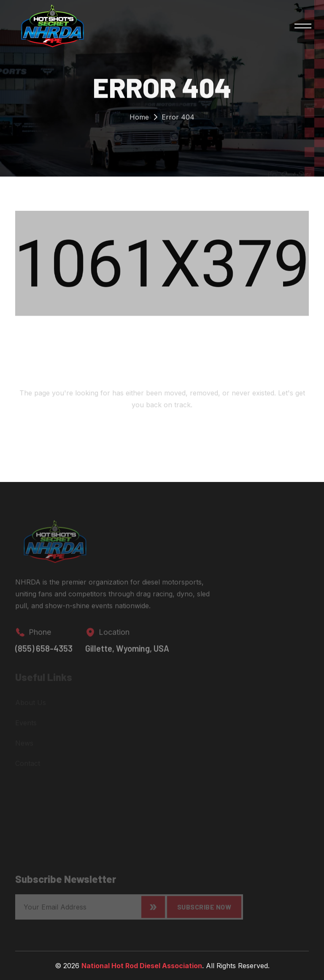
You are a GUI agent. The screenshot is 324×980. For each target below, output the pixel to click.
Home (139, 119)
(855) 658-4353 (44, 652)
